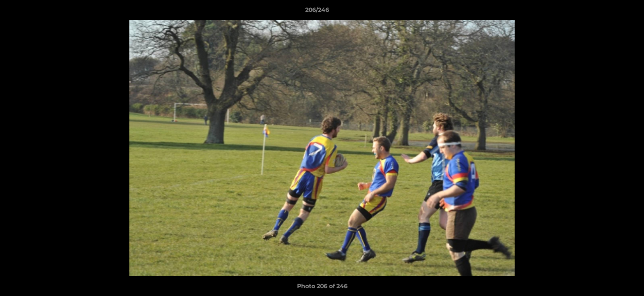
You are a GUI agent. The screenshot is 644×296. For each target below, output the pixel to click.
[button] (609, 12)
